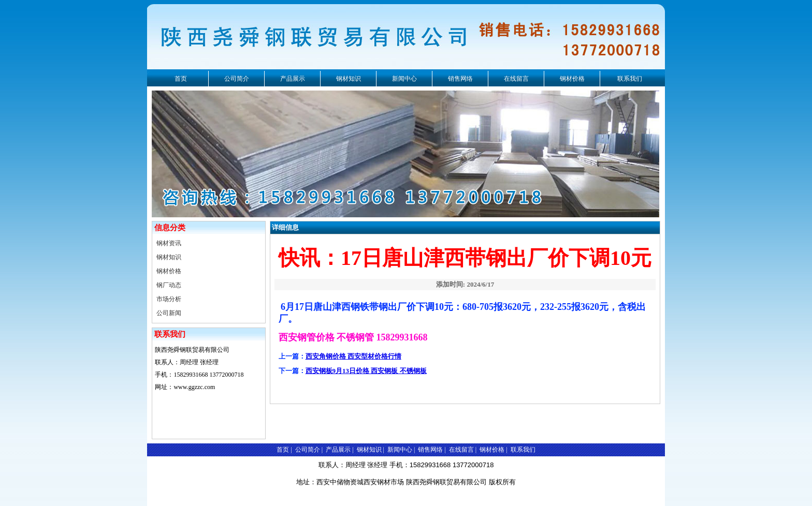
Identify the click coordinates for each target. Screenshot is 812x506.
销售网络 (460, 79)
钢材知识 (349, 79)
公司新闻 (169, 313)
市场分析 (169, 299)
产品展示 (293, 79)
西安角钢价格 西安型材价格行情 (353, 356)
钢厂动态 (169, 285)
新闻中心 (404, 79)
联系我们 (630, 79)
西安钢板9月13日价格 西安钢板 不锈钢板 (366, 371)
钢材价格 (572, 79)
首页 (181, 79)
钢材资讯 (169, 243)
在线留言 (516, 79)
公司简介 (237, 79)
